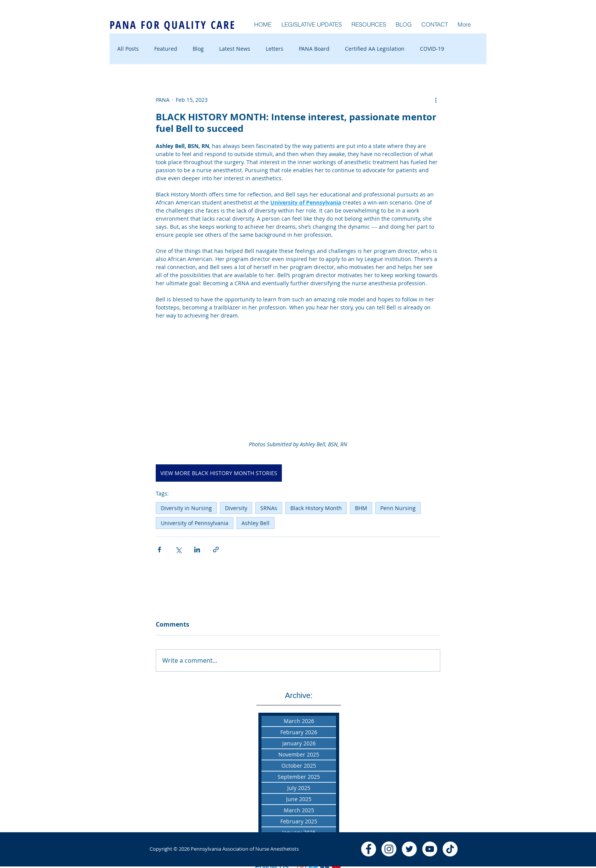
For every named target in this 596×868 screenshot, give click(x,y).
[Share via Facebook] (159, 550)
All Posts (128, 49)
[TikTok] (450, 849)
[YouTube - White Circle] (430, 849)
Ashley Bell (256, 523)
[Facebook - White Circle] (369, 849)
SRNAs (269, 508)
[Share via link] (216, 550)
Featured (166, 49)
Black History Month (316, 508)
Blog (198, 49)
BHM (361, 508)
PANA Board (314, 49)
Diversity (236, 508)
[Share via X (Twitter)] (178, 550)
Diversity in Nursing (186, 508)
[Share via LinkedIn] (197, 550)
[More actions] (436, 100)
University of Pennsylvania (195, 523)
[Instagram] (389, 849)
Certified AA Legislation (375, 49)
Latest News (235, 49)
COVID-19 (432, 49)
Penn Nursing (398, 508)
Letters (275, 49)
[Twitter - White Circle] (409, 849)
